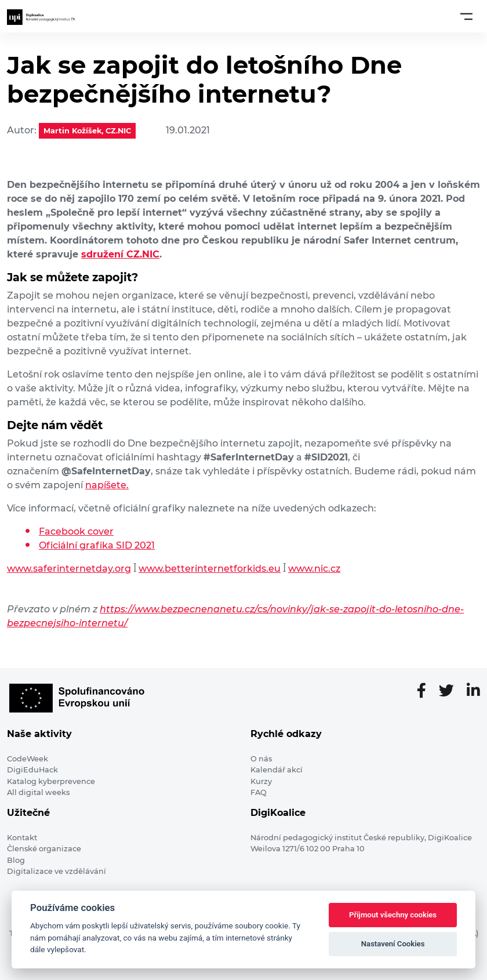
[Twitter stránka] (451, 691)
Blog (16, 860)
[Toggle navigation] (466, 16)
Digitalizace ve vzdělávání (57, 871)
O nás (261, 759)
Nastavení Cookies (393, 944)
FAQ (259, 792)
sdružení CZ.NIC (120, 254)
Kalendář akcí (277, 770)
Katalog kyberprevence (51, 781)
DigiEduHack (32, 770)
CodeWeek (28, 759)
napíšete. (107, 485)
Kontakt (22, 838)
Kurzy (261, 781)
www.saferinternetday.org (69, 569)
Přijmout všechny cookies (393, 915)
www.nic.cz (314, 569)
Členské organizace (44, 849)
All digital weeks (38, 792)
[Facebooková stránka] (426, 691)
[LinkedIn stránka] (473, 691)
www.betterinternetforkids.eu (210, 569)
